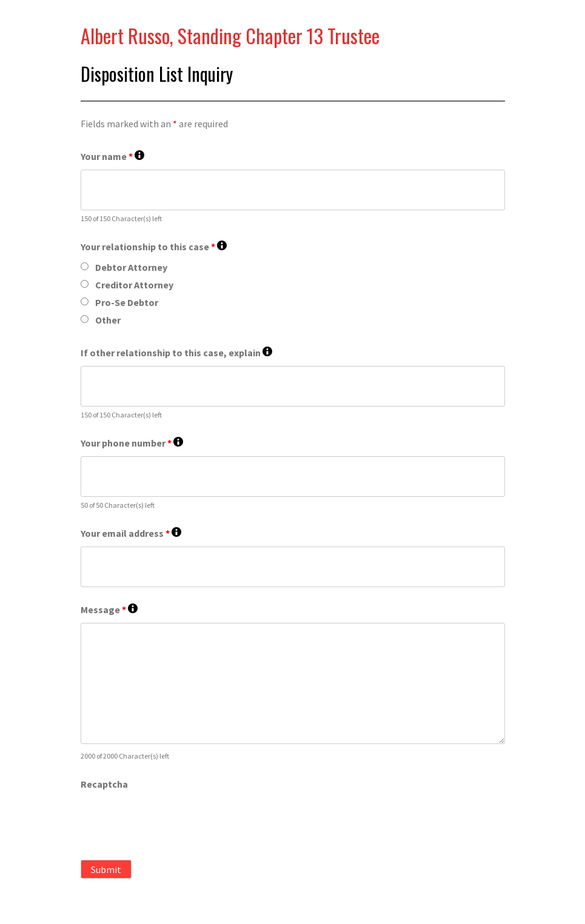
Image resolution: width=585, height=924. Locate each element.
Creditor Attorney (134, 285)
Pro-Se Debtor (127, 302)
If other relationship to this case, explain (176, 353)
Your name (112, 157)
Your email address (131, 533)
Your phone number (132, 443)
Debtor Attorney (131, 267)
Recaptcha (104, 784)
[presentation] (173, 821)
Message (109, 610)
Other (108, 320)
